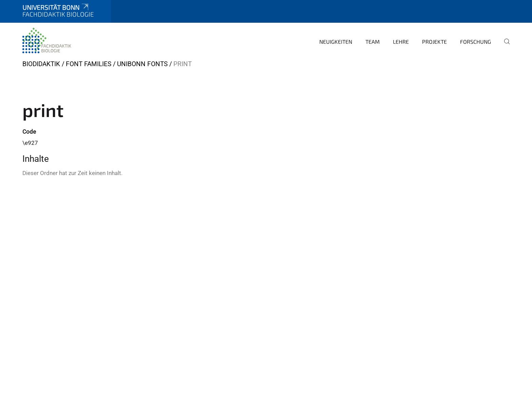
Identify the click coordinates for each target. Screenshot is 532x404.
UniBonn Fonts (142, 64)
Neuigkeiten (336, 42)
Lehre (401, 42)
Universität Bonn (56, 7)
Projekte (434, 42)
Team (373, 42)
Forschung (476, 42)
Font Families (89, 64)
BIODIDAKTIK (41, 64)
